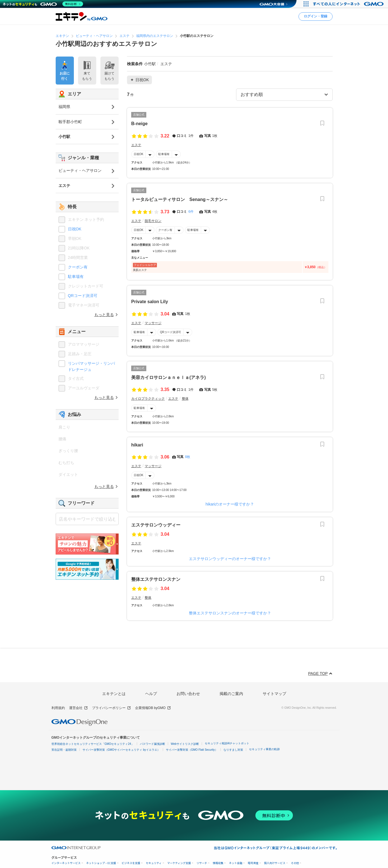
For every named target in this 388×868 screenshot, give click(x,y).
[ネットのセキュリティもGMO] (43, 4)
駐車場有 (164, 154)
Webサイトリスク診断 (185, 744)
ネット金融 (236, 863)
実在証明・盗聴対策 (64, 750)
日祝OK (138, 154)
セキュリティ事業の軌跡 (264, 749)
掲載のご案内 (231, 694)
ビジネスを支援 (131, 863)
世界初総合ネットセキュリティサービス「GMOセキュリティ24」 (93, 744)
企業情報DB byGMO (153, 708)
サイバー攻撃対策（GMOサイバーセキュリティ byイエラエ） (121, 750)
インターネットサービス (66, 863)
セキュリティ (154, 863)
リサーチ (202, 863)
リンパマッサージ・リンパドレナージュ (91, 366)
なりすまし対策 (233, 750)
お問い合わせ (188, 694)
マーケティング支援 (179, 863)
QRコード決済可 (171, 332)
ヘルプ (151, 694)
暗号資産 (253, 863)
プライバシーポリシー (111, 708)
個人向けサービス (275, 863)
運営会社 (78, 708)
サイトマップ (274, 694)
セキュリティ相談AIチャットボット (227, 743)
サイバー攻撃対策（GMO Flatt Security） (192, 750)
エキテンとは (114, 694)
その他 (295, 863)
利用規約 (58, 708)
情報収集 (218, 863)
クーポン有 (165, 230)
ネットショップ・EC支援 (101, 863)
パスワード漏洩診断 (152, 744)
